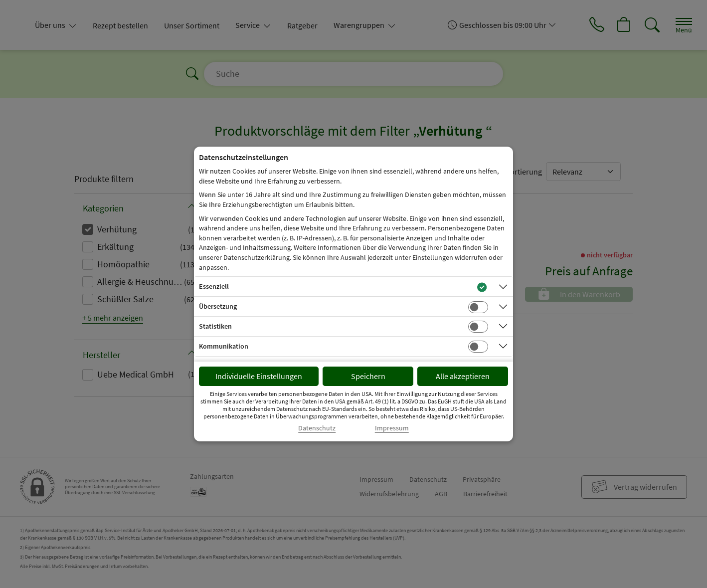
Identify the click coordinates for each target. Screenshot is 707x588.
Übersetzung (218, 306)
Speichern (368, 376)
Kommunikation (224, 346)
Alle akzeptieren (463, 376)
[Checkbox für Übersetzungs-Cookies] (478, 307)
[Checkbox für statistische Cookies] (478, 327)
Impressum (392, 428)
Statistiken (215, 326)
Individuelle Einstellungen (259, 376)
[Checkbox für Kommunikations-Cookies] (478, 347)
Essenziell (214, 286)
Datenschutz (317, 428)
